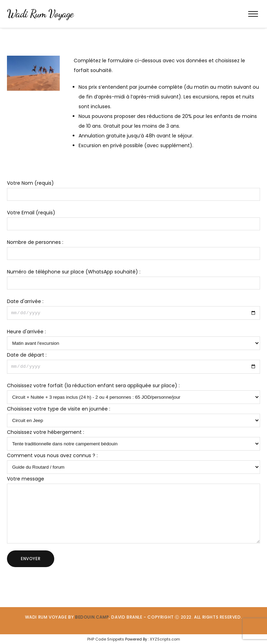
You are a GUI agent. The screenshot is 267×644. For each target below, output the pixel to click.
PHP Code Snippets (106, 639)
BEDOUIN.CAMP (92, 617)
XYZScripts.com (165, 639)
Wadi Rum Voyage (40, 14)
